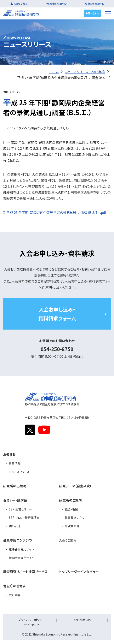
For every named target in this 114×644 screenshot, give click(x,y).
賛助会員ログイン (96, 4)
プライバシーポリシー (32, 620)
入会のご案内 (20, 4)
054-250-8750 (57, 349)
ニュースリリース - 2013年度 (85, 72)
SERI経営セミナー (20, 509)
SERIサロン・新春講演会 (24, 518)
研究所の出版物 (15, 486)
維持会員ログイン (58, 4)
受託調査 (15, 595)
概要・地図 (71, 509)
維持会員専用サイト (21, 549)
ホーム (54, 72)
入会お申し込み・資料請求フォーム (57, 314)
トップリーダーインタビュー (79, 572)
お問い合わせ (93, 13)
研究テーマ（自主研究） (75, 486)
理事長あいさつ (75, 518)
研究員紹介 (72, 526)
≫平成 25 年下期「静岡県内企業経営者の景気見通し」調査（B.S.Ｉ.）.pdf (55, 212)
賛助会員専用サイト (21, 558)
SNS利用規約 (82, 620)
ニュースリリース (19, 472)
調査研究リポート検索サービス (25, 572)
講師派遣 (15, 526)
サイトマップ (32, 625)
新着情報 (15, 463)
